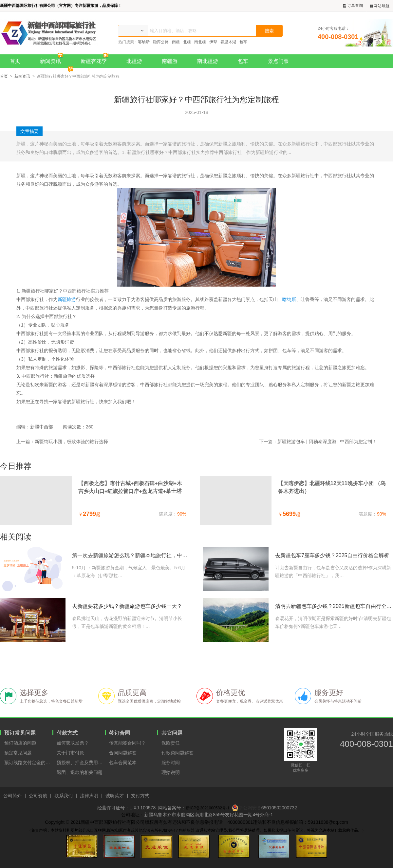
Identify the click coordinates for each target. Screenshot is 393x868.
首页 (15, 61)
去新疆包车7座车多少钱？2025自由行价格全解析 (332, 555)
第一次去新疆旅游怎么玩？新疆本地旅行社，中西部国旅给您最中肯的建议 (131, 555)
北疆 (187, 42)
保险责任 (171, 743)
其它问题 (172, 733)
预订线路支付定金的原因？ (28, 763)
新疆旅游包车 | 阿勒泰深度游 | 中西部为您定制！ (327, 442)
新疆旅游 (67, 299)
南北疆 (200, 42)
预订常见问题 (20, 733)
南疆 (176, 42)
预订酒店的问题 (20, 743)
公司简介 (12, 796)
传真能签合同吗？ (127, 743)
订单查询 (353, 6)
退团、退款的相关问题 (80, 772)
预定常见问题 (18, 753)
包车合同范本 (123, 763)
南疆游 (170, 61)
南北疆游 (208, 61)
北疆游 (134, 61)
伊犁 (213, 42)
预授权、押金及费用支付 (81, 763)
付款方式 (67, 733)
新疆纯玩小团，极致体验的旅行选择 (71, 442)
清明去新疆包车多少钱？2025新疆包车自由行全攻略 (334, 606)
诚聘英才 (115, 796)
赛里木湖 (228, 42)
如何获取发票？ (73, 743)
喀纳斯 (144, 42)
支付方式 (140, 796)
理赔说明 (171, 772)
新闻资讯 (53, 59)
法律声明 (89, 796)
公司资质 (38, 796)
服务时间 (171, 763)
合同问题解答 (123, 753)
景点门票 (278, 61)
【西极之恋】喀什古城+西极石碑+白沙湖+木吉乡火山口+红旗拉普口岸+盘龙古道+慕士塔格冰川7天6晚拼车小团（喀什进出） (130, 488)
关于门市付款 (70, 753)
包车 (243, 42)
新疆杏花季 (96, 59)
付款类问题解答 (178, 753)
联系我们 (64, 796)
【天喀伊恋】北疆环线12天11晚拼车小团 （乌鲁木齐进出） (332, 487)
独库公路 (161, 42)
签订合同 (120, 733)
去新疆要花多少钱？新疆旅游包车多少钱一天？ (127, 606)
